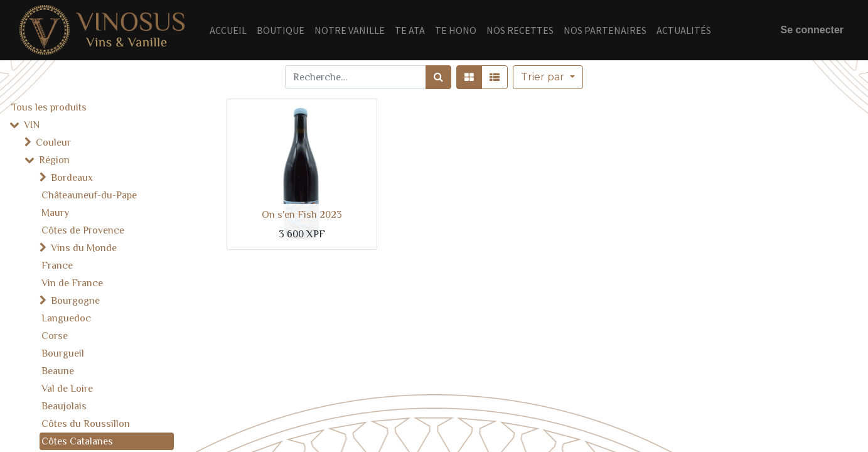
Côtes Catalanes (77, 441)
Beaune (58, 371)
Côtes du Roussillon (86, 424)
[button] (548, 77)
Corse (55, 336)
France (57, 266)
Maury (55, 213)
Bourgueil (63, 353)
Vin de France (72, 283)
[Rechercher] (438, 77)
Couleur (53, 143)
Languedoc (66, 318)
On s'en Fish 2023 (302, 215)
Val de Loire (67, 389)
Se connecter (812, 30)
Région (54, 160)
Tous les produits (49, 107)
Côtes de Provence (83, 230)
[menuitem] (228, 30)
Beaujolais (64, 406)
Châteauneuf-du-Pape (89, 195)
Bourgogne (75, 301)
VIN (32, 125)
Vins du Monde (84, 248)
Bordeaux (72, 178)
